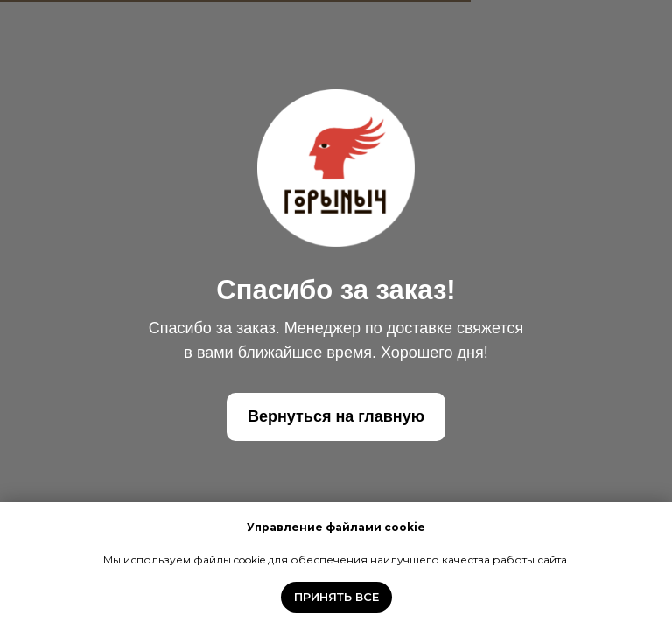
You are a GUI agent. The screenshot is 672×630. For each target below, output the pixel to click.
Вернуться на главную (336, 416)
